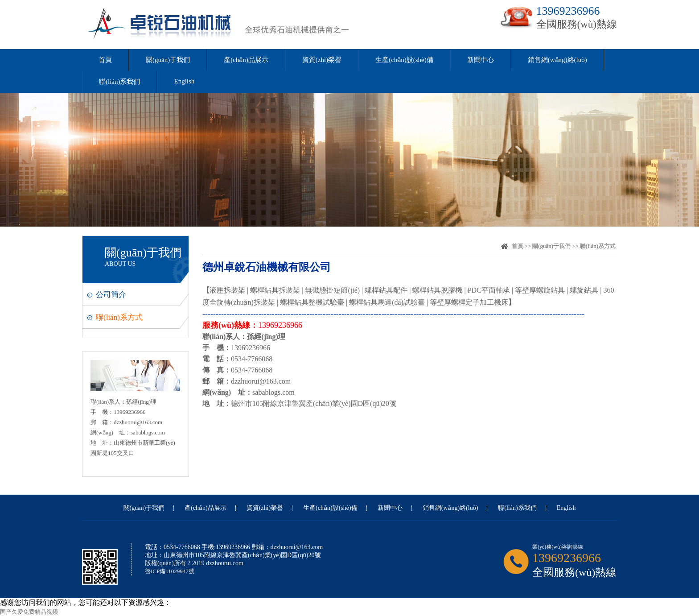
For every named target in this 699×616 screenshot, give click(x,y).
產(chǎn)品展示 (246, 60)
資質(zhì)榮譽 (322, 60)
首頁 (105, 60)
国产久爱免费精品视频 (29, 612)
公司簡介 (111, 295)
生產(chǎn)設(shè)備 (404, 60)
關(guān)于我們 (168, 60)
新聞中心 (481, 60)
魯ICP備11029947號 (170, 571)
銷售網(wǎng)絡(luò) (557, 60)
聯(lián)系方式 (119, 317)
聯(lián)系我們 (119, 82)
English (184, 81)
